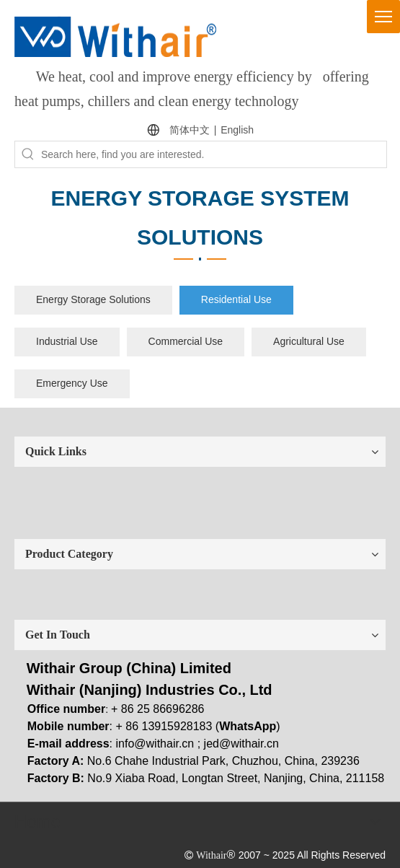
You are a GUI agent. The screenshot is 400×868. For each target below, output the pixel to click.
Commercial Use (186, 341)
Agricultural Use (309, 341)
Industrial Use (67, 341)
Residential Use (236, 299)
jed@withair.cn (241, 744)
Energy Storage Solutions (93, 299)
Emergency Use (72, 383)
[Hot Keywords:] (28, 154)
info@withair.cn (155, 744)
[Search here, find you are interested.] (214, 154)
